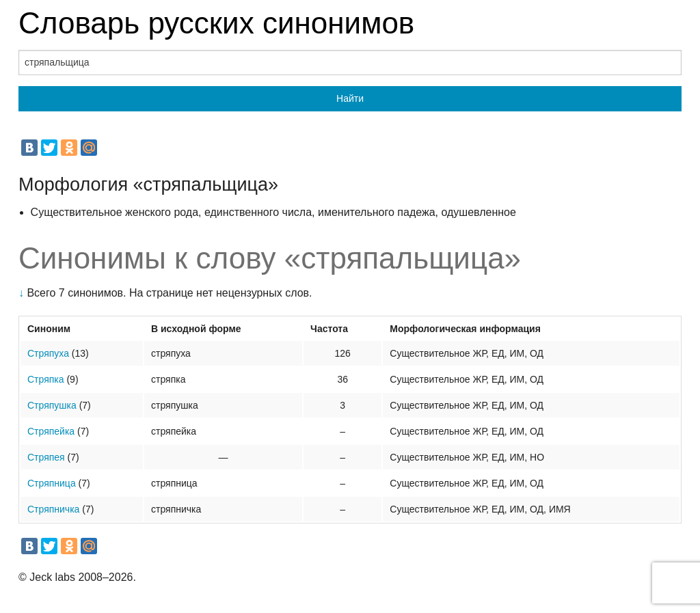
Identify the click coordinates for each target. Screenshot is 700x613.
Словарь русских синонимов (216, 23)
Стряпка (46, 379)
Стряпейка (51, 431)
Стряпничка (53, 509)
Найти (350, 98)
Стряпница (52, 483)
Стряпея (46, 457)
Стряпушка (52, 405)
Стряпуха (48, 353)
